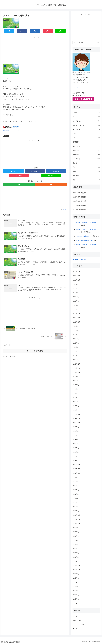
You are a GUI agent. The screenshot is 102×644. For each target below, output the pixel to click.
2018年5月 (76, 444)
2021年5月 (76, 297)
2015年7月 (76, 582)
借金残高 (86, 150)
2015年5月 (76, 591)
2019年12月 (77, 364)
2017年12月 (77, 465)
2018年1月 (76, 461)
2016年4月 (76, 549)
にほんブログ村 (16, 130)
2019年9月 (76, 377)
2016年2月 (76, 557)
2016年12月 (77, 515)
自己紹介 (86, 176)
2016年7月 (76, 536)
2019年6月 (76, 389)
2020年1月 (76, 360)
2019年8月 (76, 381)
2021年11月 (77, 276)
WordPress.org (78, 629)
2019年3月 (76, 402)
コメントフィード (79, 625)
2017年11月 (77, 469)
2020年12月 (77, 314)
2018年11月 (77, 419)
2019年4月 (76, 398)
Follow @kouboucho (79, 259)
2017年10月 (77, 473)
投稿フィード (77, 621)
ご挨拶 (86, 113)
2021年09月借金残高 (80, 201)
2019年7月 (76, 385)
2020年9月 (76, 326)
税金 (86, 167)
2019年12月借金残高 (82, 236)
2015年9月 (76, 574)
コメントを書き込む (35, 351)
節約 (86, 171)
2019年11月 (77, 368)
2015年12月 (77, 565)
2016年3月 (76, 553)
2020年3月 (76, 351)
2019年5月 (76, 393)
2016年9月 (76, 528)
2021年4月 (76, 301)
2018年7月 (76, 435)
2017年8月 (76, 482)
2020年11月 (77, 318)
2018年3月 (76, 452)
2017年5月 (76, 494)
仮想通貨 (86, 142)
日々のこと (86, 159)
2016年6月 (76, 540)
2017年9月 (76, 477)
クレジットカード (86, 125)
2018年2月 (76, 456)
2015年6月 (76, 586)
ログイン (76, 616)
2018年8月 (76, 431)
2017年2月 (76, 507)
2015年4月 (76, 595)
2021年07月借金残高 (80, 210)
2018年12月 (77, 414)
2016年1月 (76, 561)
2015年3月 (76, 599)
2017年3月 (76, 503)
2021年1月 (76, 309)
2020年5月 (76, 343)
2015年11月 (77, 570)
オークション (86, 121)
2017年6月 (76, 490)
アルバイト (86, 117)
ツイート (75, 88)
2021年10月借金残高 (80, 197)
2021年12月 (77, 272)
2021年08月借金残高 (80, 205)
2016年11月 (77, 519)
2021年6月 (76, 293)
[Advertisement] (35, 50)
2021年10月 (77, 280)
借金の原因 (86, 146)
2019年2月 (76, 406)
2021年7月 (76, 289)
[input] (86, 42)
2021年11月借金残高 (80, 193)
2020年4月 (76, 347)
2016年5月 (76, 544)
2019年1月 (76, 410)
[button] (98, 42)
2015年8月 (76, 578)
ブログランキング (7, 130)
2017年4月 (76, 498)
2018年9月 (76, 427)
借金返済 (6, 136)
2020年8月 (76, 330)
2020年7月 (76, 335)
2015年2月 (76, 603)
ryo (92, 240)
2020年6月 (76, 339)
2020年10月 (77, 322)
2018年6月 (76, 440)
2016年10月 (77, 524)
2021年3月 (76, 305)
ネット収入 (86, 129)
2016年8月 (76, 532)
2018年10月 (77, 423)
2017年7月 (76, 486)
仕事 (86, 138)
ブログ (86, 134)
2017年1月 (76, 511)
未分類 (86, 163)
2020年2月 (76, 356)
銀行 (86, 180)
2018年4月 (76, 448)
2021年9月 (76, 284)
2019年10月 (77, 372)
